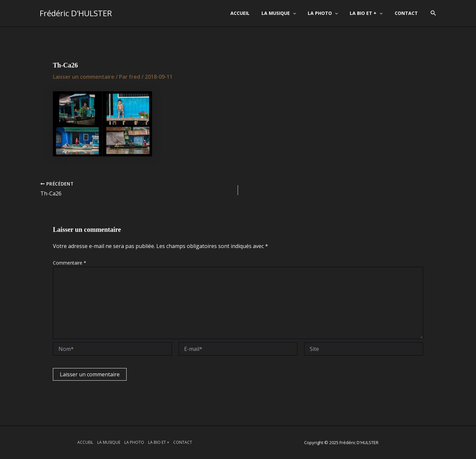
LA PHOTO (329, 13)
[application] (302, 13)
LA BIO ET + (370, 13)
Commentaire (70, 263)
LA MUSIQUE (288, 13)
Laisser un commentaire (84, 77)
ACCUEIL (252, 13)
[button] (433, 13)
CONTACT (408, 13)
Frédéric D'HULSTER (76, 13)
